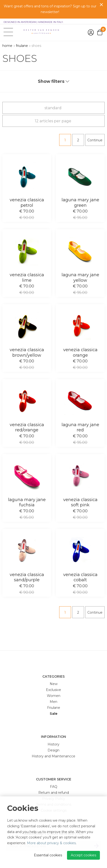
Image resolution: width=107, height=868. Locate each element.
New (54, 684)
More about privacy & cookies (51, 843)
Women (54, 696)
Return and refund (54, 793)
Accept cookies (83, 855)
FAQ (54, 787)
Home (7, 46)
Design (53, 750)
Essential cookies (48, 855)
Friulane (22, 46)
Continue (95, 140)
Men (53, 702)
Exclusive (53, 690)
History (53, 744)
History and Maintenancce (53, 756)
